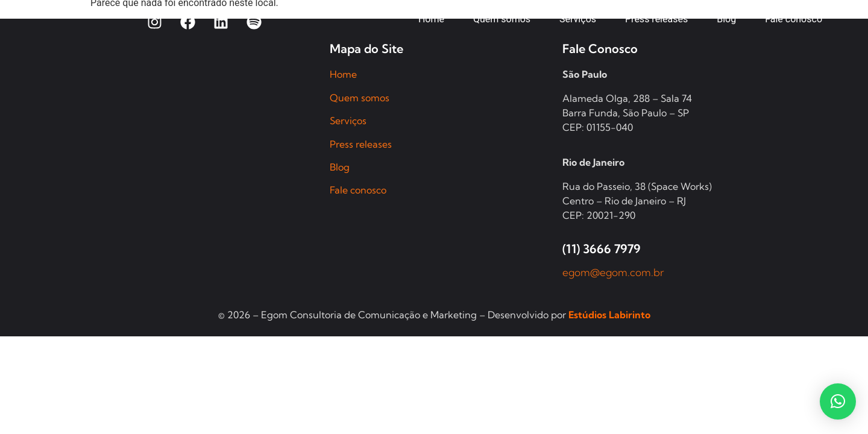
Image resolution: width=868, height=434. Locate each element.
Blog (340, 167)
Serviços (348, 121)
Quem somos (360, 98)
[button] (838, 401)
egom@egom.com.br (613, 272)
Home (343, 74)
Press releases (361, 144)
